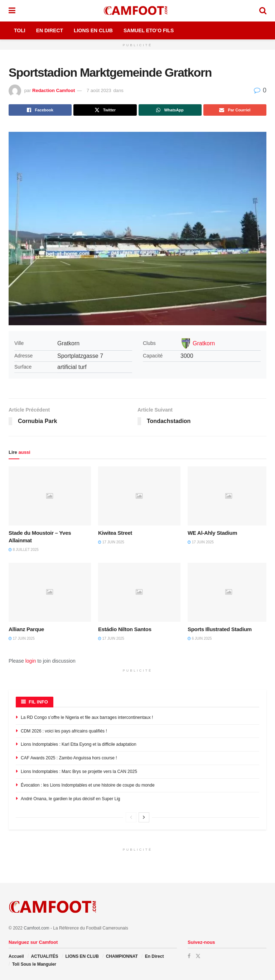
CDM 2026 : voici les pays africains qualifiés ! (64, 731)
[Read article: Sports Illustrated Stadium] (229, 592)
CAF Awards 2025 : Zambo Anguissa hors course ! (69, 758)
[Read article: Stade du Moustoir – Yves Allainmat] (50, 496)
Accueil (16, 956)
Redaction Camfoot (54, 90)
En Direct (50, 30)
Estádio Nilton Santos (125, 629)
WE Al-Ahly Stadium (212, 533)
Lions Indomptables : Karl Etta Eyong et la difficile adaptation (79, 744)
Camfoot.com (36, 928)
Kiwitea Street (115, 533)
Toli (20, 30)
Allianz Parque (26, 629)
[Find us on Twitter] (198, 956)
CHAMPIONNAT (122, 956)
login (31, 661)
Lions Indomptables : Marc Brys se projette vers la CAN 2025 (79, 772)
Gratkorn (204, 343)
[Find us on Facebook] (189, 956)
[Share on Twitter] (105, 110)
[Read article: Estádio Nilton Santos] (139, 592)
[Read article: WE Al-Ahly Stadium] (229, 496)
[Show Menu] (12, 11)
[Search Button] (263, 11)
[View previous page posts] (131, 817)
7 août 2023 (99, 90)
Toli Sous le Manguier (34, 964)
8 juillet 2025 (24, 550)
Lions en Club (93, 30)
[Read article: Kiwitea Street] (139, 496)
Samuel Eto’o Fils (149, 30)
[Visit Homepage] (137, 11)
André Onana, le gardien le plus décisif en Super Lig (71, 799)
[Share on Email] (235, 110)
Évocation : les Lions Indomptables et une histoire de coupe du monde (88, 785)
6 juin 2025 (200, 638)
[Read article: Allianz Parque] (50, 592)
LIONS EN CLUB (82, 956)
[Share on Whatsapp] (170, 110)
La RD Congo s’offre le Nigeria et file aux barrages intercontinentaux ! (87, 717)
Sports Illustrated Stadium (220, 629)
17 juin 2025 (111, 542)
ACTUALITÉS (45, 956)
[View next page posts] (144, 817)
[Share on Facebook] (40, 110)
